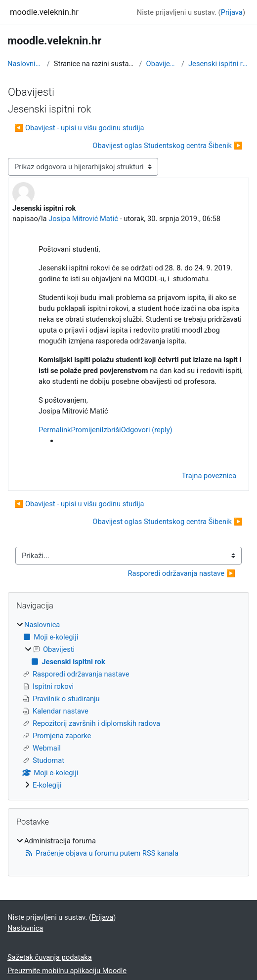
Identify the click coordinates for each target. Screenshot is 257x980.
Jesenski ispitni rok (219, 64)
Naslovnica (25, 64)
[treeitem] (128, 705)
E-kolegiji (47, 785)
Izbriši (111, 430)
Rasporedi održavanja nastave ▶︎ (181, 573)
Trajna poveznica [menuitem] (209, 476)
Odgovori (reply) (147, 430)
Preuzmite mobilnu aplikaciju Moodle (67, 971)
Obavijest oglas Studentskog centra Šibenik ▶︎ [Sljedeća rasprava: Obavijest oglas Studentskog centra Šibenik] (168, 146)
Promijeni (86, 430)
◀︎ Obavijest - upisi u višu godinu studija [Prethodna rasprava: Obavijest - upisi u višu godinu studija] (79, 128)
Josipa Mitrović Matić (83, 219)
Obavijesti (162, 64)
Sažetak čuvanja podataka (50, 957)
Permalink (55, 430)
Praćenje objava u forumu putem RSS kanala (101, 853)
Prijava (232, 12)
